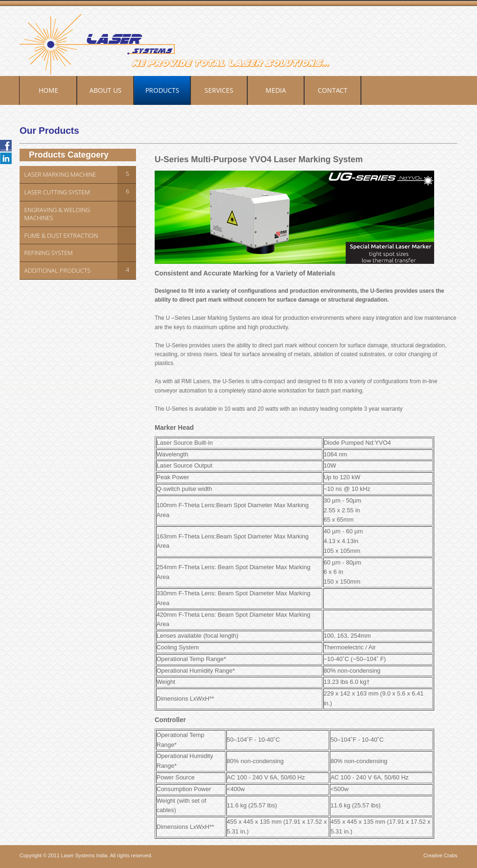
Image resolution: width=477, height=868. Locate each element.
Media (276, 90)
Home (48, 90)
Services (219, 90)
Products (162, 90)
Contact (333, 90)
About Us (106, 90)
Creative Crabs (440, 855)
